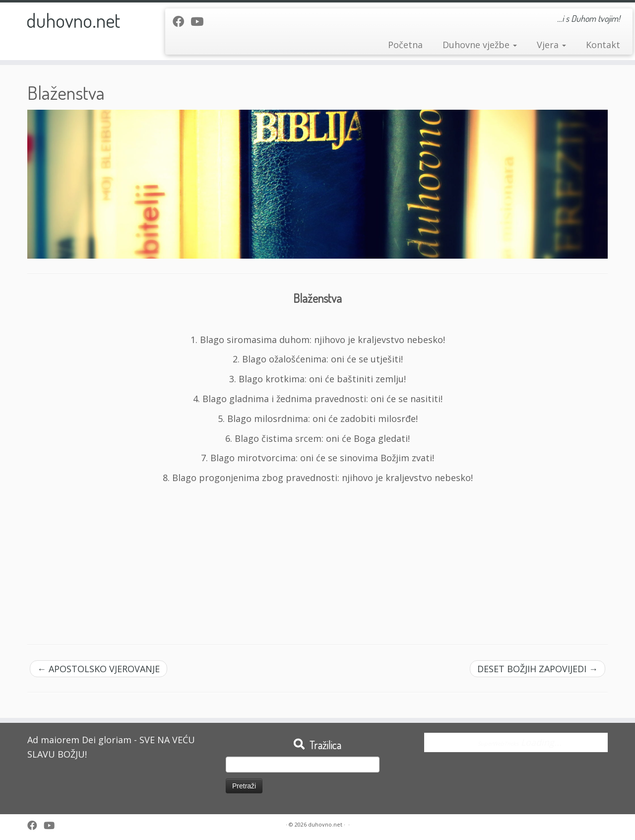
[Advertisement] (317, 560)
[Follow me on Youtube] (200, 21)
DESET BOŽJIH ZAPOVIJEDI (538, 669)
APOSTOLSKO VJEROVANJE (98, 669)
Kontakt (603, 45)
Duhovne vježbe (480, 45)
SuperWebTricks (498, 743)
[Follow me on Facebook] (182, 21)
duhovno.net (73, 20)
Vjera (551, 45)
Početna (405, 45)
